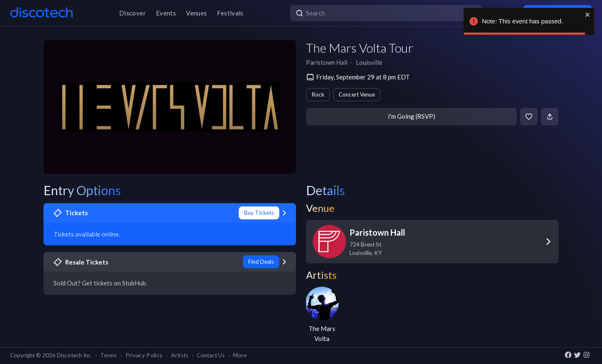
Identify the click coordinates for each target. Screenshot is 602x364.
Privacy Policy (144, 355)
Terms (109, 355)
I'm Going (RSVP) (412, 116)
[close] (588, 15)
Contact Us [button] (211, 355)
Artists (180, 355)
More (240, 355)
